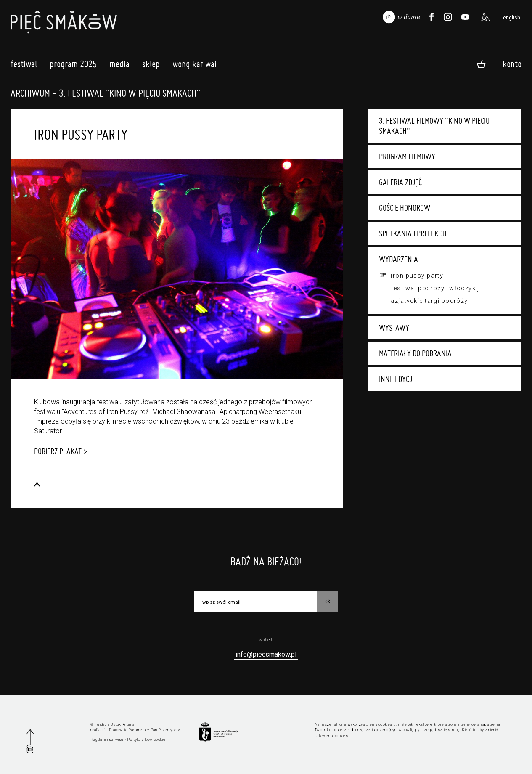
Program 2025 (73, 66)
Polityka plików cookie (146, 740)
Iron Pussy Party (417, 276)
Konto (512, 64)
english (512, 18)
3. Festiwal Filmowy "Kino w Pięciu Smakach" (434, 126)
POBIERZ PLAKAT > (61, 451)
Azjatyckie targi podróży (429, 301)
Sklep (151, 66)
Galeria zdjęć (400, 182)
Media (119, 66)
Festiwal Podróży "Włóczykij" (436, 288)
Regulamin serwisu (107, 740)
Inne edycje (397, 379)
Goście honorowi (405, 208)
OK (328, 601)
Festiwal (24, 66)
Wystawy (394, 328)
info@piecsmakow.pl (266, 654)
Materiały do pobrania (415, 353)
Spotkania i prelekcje (413, 233)
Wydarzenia (398, 259)
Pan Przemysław (166, 730)
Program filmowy (407, 156)
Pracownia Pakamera (127, 730)
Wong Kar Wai (195, 66)
